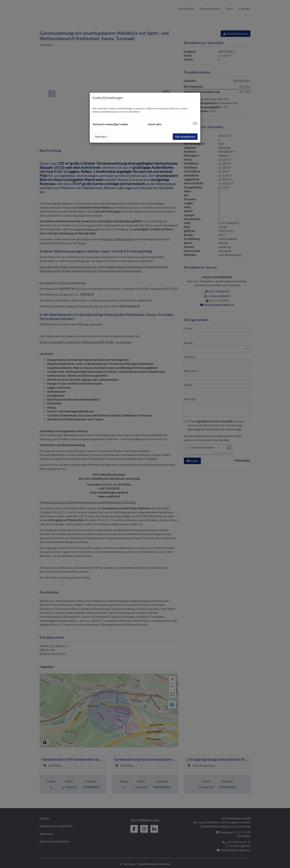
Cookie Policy (133, 112)
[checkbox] (195, 123)
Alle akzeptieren (185, 137)
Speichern (101, 137)
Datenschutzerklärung (103, 112)
